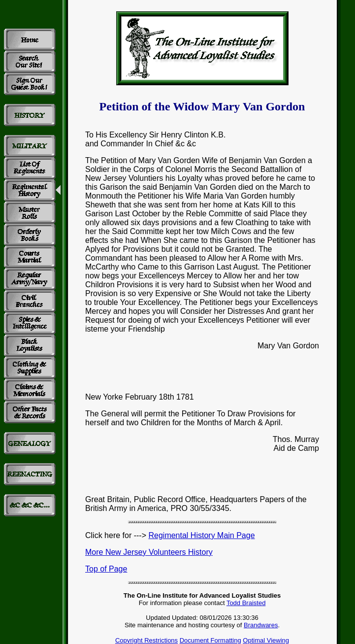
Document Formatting (210, 640)
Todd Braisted (246, 603)
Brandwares (261, 625)
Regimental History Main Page (201, 535)
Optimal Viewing (266, 640)
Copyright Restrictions (146, 640)
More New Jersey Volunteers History (149, 552)
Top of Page (106, 569)
